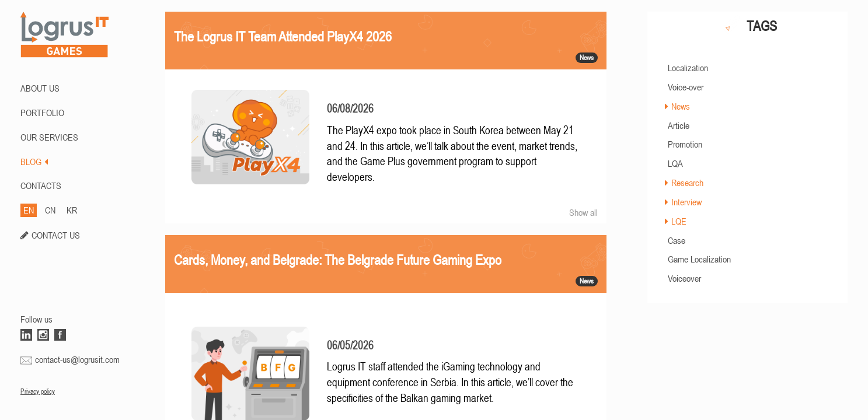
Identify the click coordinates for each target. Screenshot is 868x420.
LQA (675, 163)
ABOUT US (40, 88)
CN (50, 210)
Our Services (49, 137)
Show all (583, 212)
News (681, 106)
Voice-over (686, 87)
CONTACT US (56, 235)
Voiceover (684, 278)
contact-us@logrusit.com (77, 359)
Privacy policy (38, 391)
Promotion (685, 144)
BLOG (34, 162)
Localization (688, 68)
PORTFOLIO (42, 113)
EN (29, 210)
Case (677, 240)
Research (687, 183)
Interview (686, 202)
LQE (679, 221)
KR (72, 210)
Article (679, 125)
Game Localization (699, 259)
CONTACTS (41, 185)
